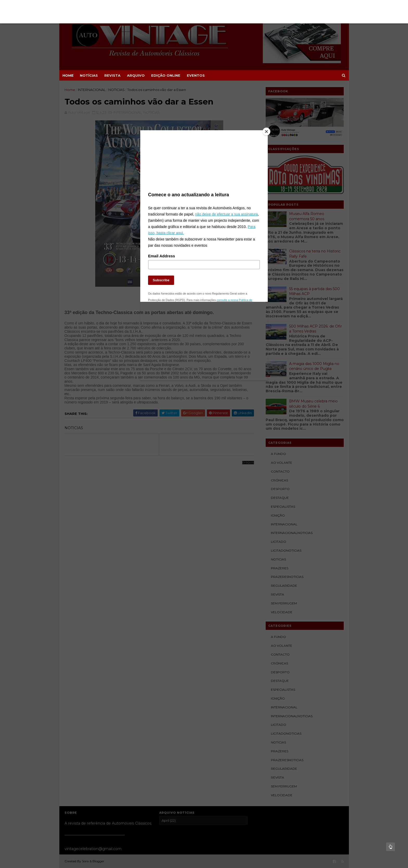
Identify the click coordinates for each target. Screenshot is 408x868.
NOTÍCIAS (89, 75)
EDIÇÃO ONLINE (166, 75)
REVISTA (112, 75)
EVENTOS (196, 75)
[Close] (266, 132)
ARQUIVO (136, 75)
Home (68, 75)
